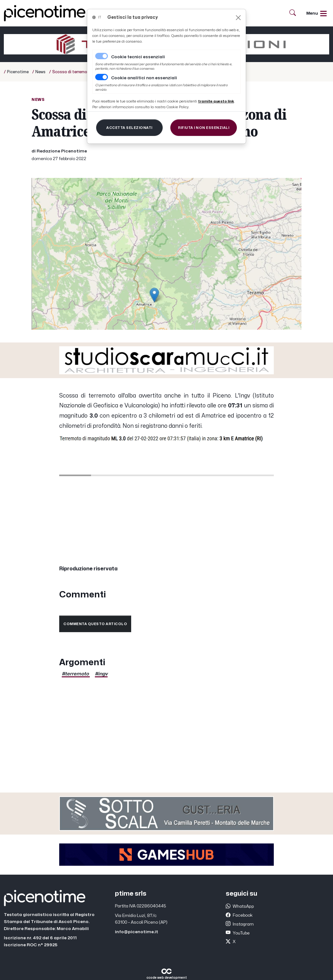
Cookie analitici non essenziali (144, 78)
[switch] (102, 77)
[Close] (238, 18)
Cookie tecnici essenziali (138, 57)
